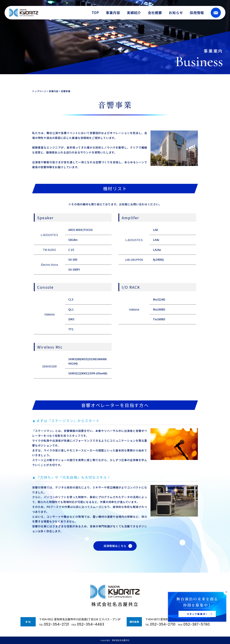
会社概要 (155, 13)
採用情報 (197, 13)
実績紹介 (134, 13)
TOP (95, 13)
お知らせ (176, 13)
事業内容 (113, 13)
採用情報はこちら (115, 546)
